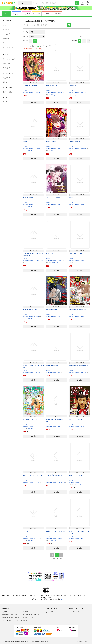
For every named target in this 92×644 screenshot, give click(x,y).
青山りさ (83, 260)
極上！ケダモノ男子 (76, 254)
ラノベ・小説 (7, 92)
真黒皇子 (60, 260)
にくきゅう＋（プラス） (31, 419)
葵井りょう (61, 149)
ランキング (7, 30)
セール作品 (7, 34)
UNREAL (72, 198)
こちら (63, 599)
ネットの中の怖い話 (76, 419)
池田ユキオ (61, 317)
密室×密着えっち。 (52, 86)
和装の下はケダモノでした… (55, 531)
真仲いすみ (37, 372)
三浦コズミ (61, 205)
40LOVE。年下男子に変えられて (33, 476)
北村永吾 (83, 426)
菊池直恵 (83, 317)
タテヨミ (6, 43)
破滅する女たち (51, 142)
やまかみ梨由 (61, 482)
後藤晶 (83, 538)
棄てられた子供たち (53, 310)
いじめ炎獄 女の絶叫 (30, 86)
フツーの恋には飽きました (55, 475)
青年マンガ (7, 68)
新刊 (4, 25)
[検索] (77, 3)
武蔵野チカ (84, 149)
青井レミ (60, 538)
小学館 (25, 91)
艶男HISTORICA (28, 198)
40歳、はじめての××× (76, 475)
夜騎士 (25, 142)
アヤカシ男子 (74, 86)
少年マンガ (7, 64)
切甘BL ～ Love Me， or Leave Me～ (33, 367)
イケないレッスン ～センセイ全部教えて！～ (33, 255)
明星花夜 (37, 317)
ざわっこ (83, 482)
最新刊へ (54, 95)
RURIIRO (26, 531)
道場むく (37, 538)
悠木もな (83, 93)
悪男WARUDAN (75, 142)
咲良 (59, 426)
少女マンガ (7, 78)
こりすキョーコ (39, 260)
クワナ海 (37, 482)
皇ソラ (59, 372)
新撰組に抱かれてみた (30, 310)
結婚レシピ (50, 254)
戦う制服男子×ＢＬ (52, 366)
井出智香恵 (37, 93)
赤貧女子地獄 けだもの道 (78, 310)
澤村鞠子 (60, 93)
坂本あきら (37, 149)
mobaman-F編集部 (28, 93)
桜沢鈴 (83, 205)
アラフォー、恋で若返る (54, 198)
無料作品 (6, 38)
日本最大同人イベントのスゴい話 (56, 420)
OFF (53, 46)
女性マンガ (7, 82)
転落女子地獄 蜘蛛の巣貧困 (79, 366)
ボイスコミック (8, 47)
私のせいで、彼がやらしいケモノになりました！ (79, 532)
